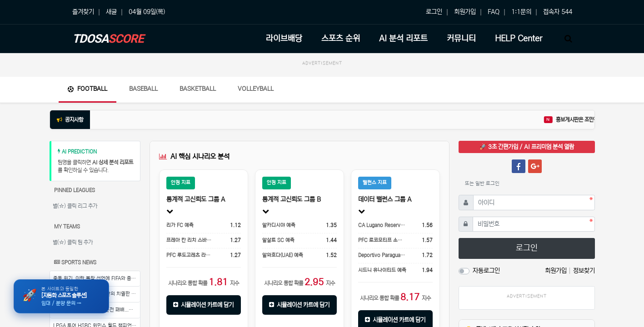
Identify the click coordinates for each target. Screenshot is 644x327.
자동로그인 (486, 271)
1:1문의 (521, 12)
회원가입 (465, 12)
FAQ (494, 12)
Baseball (143, 89)
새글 (111, 12)
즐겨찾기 (83, 12)
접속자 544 (558, 12)
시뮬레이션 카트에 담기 (204, 305)
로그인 (434, 12)
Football (87, 89)
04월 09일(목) (147, 12)
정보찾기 (584, 271)
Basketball (198, 89)
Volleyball (256, 89)
